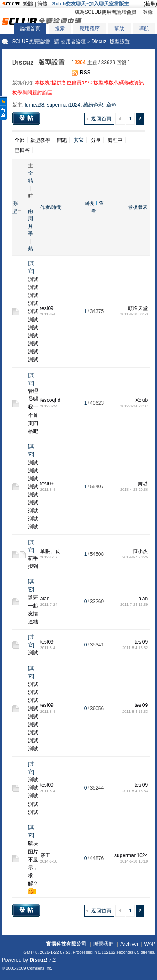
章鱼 (111, 105)
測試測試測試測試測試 (33, 796)
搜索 (60, 29)
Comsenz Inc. (40, 968)
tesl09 (47, 308)
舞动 (143, 484)
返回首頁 (101, 119)
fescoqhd (50, 400)
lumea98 (34, 105)
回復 (89, 203)
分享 (96, 140)
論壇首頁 (30, 29)
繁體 (28, 4)
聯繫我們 (103, 944)
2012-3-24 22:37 (134, 406)
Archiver (129, 944)
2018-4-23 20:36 (134, 490)
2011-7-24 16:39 (134, 605)
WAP (150, 944)
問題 (62, 140)
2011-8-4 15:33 (135, 712)
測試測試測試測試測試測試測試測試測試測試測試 (33, 320)
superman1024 (64, 105)
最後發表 (138, 207)
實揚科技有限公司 (66, 944)
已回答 (22, 150)
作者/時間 (51, 207)
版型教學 (40, 140)
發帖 (27, 118)
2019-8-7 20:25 (135, 557)
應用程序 (90, 29)
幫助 (119, 29)
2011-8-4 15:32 (135, 648)
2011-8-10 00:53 (134, 314)
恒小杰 (140, 551)
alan (45, 599)
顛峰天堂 (138, 308)
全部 (20, 140)
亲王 (45, 855)
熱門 (31, 249)
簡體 (42, 4)
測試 (33, 653)
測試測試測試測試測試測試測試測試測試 (33, 495)
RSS (85, 73)
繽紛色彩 (93, 105)
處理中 (115, 140)
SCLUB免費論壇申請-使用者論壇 (49, 42)
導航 (144, 29)
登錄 (148, 12)
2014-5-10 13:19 (134, 861)
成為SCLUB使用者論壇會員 (106, 12)
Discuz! (38, 960)
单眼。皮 (50, 551)
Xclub (142, 400)
